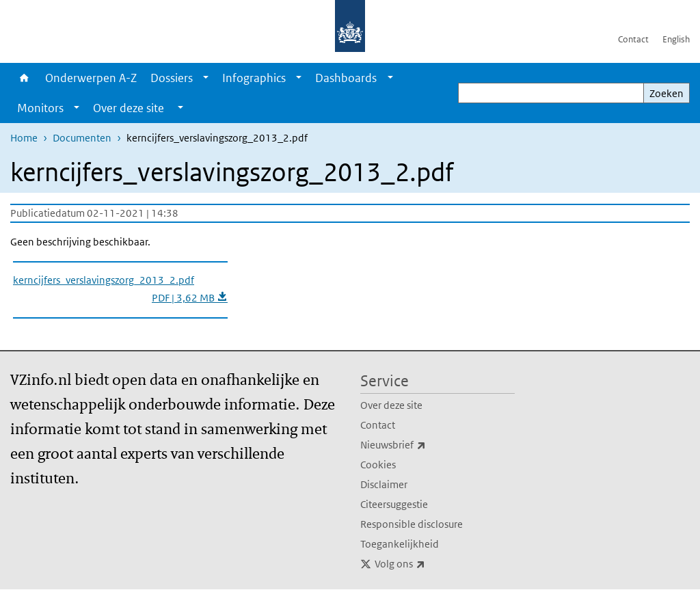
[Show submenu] (206, 78)
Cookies (378, 465)
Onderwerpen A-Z (91, 78)
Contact (633, 39)
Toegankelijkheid (400, 544)
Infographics (254, 78)
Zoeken (667, 93)
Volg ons (430, 564)
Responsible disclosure (412, 524)
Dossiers (172, 78)
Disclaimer (384, 484)
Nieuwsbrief (423, 445)
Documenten (82, 138)
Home (24, 78)
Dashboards (346, 78)
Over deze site (391, 405)
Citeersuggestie (394, 504)
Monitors (40, 108)
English (676, 39)
